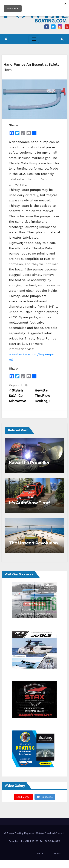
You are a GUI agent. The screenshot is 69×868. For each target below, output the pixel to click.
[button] (62, 39)
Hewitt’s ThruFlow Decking (43, 396)
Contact (57, 853)
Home (40, 853)
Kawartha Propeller (29, 463)
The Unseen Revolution (33, 543)
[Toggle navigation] (34, 39)
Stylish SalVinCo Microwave (17, 396)
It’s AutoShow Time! (30, 503)
